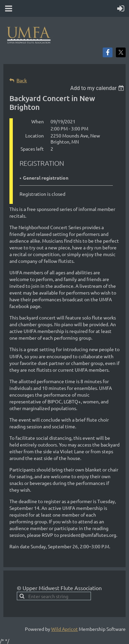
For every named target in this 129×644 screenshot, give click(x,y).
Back (22, 80)
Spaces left (32, 149)
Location (35, 135)
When (38, 121)
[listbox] (98, 88)
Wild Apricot (64, 629)
